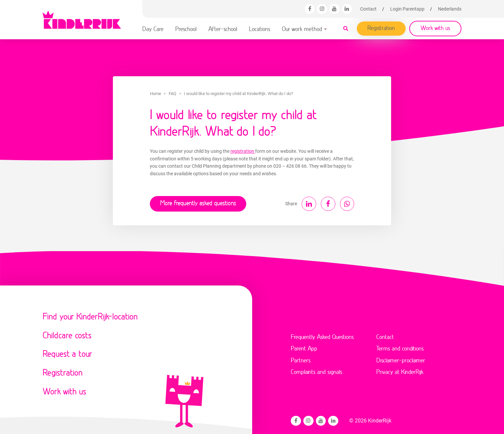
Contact (368, 9)
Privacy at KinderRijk (400, 371)
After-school (223, 29)
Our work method (302, 29)
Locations (260, 29)
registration (243, 151)
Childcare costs (67, 334)
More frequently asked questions (197, 202)
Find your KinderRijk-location (90, 315)
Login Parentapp (407, 9)
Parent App (304, 347)
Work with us (435, 28)
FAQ (172, 94)
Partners (301, 359)
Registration (381, 28)
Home (155, 94)
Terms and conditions (400, 347)
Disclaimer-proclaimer (401, 359)
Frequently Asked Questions (322, 335)
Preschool (186, 29)
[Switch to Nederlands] (450, 9)
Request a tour (67, 352)
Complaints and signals (317, 371)
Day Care (153, 29)
